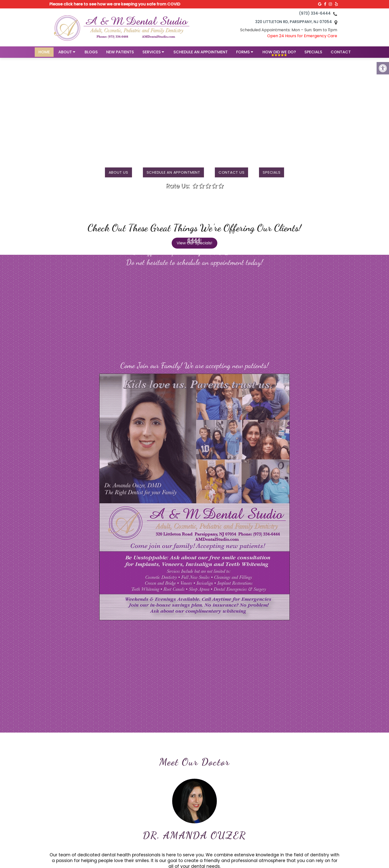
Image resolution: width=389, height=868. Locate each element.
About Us (118, 172)
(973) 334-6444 (315, 13)
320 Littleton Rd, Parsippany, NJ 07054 (294, 22)
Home (44, 53)
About (65, 53)
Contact (341, 53)
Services (152, 53)
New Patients (120, 53)
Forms (243, 53)
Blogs (91, 53)
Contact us (232, 172)
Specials (313, 53)
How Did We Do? (279, 53)
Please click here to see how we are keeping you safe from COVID (115, 4)
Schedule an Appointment (201, 53)
